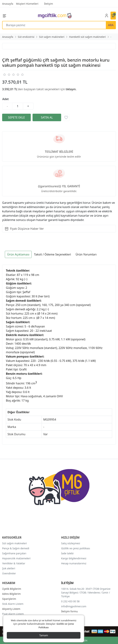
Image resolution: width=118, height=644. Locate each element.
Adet (6, 99)
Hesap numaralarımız (74, 563)
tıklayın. (71, 89)
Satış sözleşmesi (71, 543)
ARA (111, 25)
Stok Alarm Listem (13, 604)
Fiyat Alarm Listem (13, 614)
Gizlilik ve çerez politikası (76, 548)
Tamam (44, 635)
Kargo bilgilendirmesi (74, 558)
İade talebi (67, 553)
